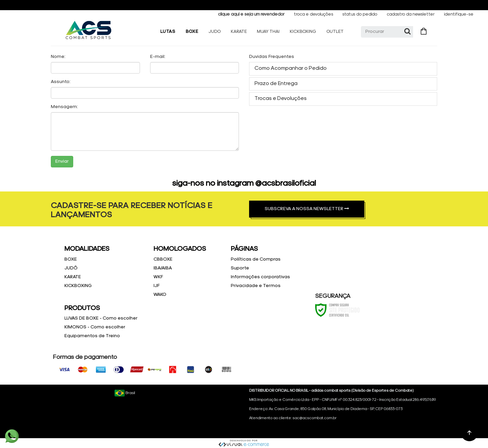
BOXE (192, 32)
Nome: (58, 57)
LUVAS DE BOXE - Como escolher (101, 318)
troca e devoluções (313, 14)
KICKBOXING (303, 32)
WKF (158, 277)
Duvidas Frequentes (272, 57)
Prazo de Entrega (276, 84)
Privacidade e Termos (256, 286)
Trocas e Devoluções (281, 99)
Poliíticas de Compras (256, 259)
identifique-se (459, 14)
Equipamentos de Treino (92, 336)
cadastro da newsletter (411, 14)
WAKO (160, 295)
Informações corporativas (260, 277)
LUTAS (168, 32)
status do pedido (360, 14)
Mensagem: (64, 107)
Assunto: (61, 82)
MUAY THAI (268, 32)
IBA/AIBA (163, 268)
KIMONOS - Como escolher (95, 327)
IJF (157, 286)
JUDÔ (71, 268)
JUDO (215, 32)
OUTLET (335, 32)
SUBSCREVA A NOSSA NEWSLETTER (307, 209)
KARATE (239, 32)
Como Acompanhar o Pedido (291, 68)
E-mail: (158, 57)
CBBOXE (163, 259)
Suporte (240, 268)
